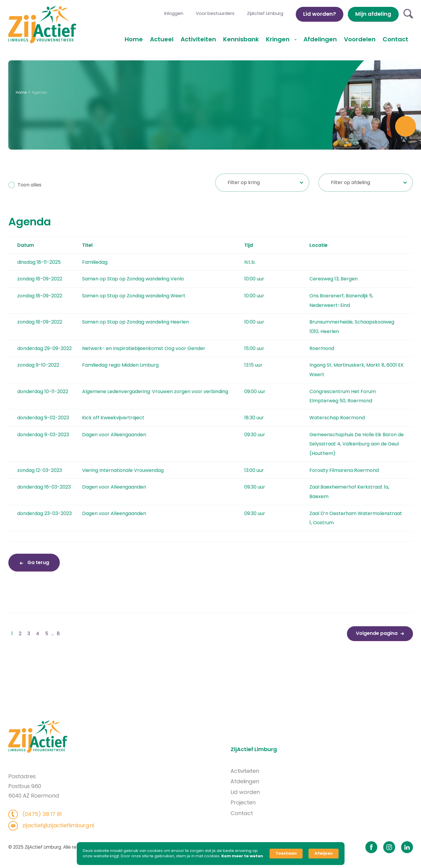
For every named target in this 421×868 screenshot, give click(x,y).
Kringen (278, 39)
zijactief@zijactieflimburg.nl (56, 825)
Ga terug (38, 562)
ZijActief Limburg (265, 13)
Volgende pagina (377, 633)
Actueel (162, 39)
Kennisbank (241, 39)
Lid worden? (320, 14)
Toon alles (29, 185)
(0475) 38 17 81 (39, 814)
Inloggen (174, 13)
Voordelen (360, 39)
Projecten (245, 802)
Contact (395, 39)
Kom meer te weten (242, 856)
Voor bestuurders (215, 13)
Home (134, 39)
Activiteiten (198, 39)
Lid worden (247, 792)
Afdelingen (320, 39)
